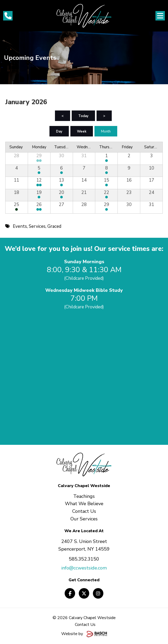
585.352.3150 (84, 559)
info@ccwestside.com (84, 568)
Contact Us (85, 625)
